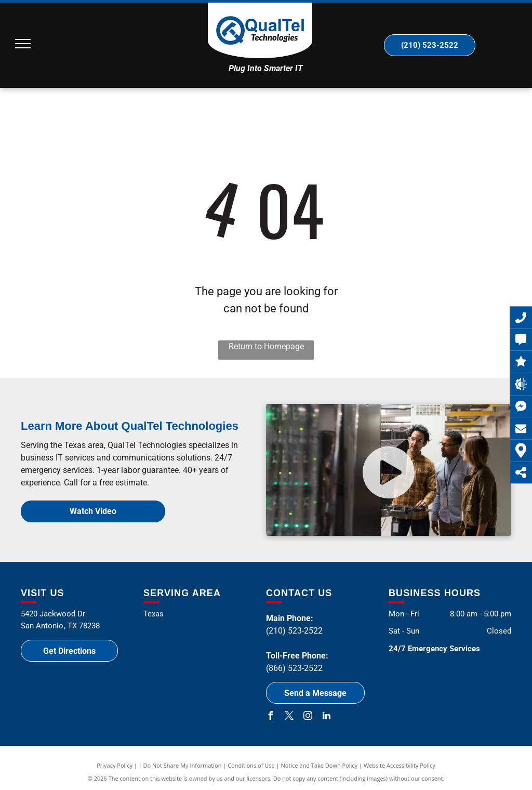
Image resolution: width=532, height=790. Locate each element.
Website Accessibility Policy (400, 765)
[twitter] (289, 717)
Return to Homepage (266, 346)
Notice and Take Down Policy (320, 765)
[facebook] (270, 717)
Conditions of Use (251, 765)
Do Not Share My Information (183, 765)
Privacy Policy (115, 765)
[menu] (23, 44)
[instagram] (308, 717)
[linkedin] (326, 717)
